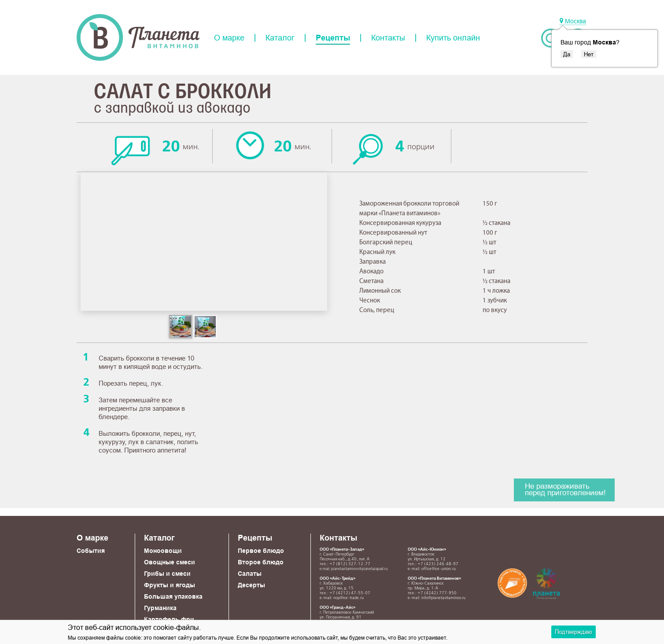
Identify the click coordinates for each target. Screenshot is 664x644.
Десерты (251, 585)
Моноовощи (163, 551)
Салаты (250, 574)
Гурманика (160, 608)
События (91, 551)
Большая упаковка (173, 596)
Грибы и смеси (167, 574)
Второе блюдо (261, 562)
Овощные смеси (170, 562)
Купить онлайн (453, 38)
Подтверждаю (574, 632)
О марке (229, 38)
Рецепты (333, 38)
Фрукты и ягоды (170, 585)
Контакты (388, 38)
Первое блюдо (261, 551)
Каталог (280, 38)
